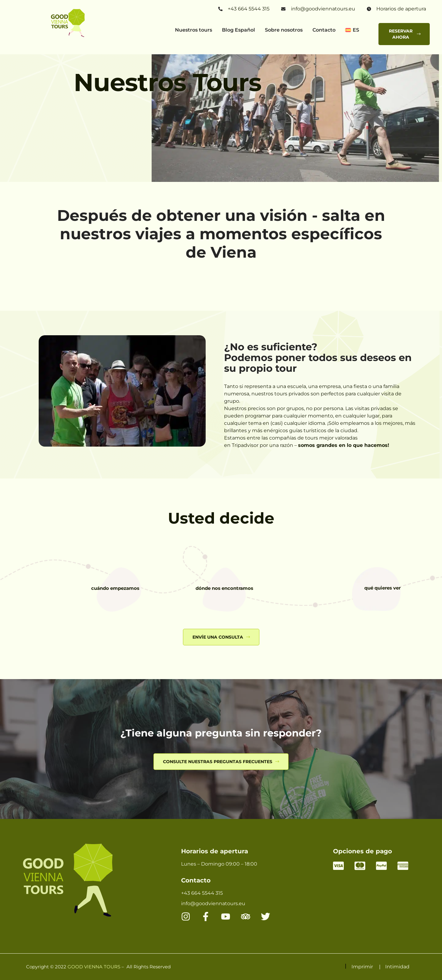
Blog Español (238, 30)
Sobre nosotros (284, 30)
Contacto (324, 30)
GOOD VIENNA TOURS (94, 967)
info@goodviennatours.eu (323, 9)
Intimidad (397, 967)
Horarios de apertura (401, 9)
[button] (356, 31)
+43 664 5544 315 (249, 9)
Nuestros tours (194, 30)
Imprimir (362, 967)
